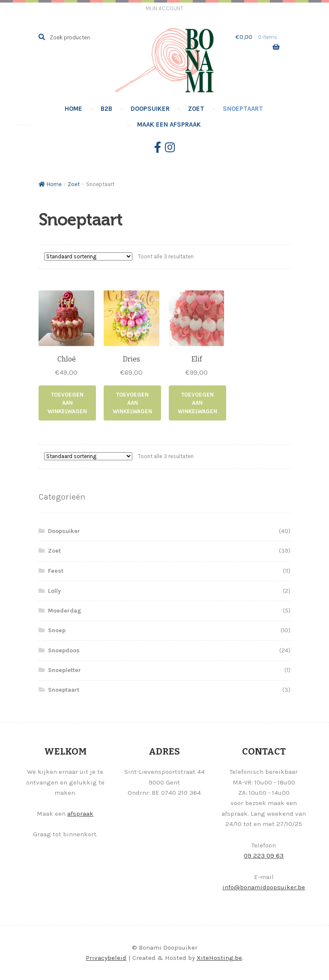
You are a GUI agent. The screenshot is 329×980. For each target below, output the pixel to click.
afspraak (80, 814)
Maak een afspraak (169, 124)
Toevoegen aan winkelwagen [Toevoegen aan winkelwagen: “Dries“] (132, 403)
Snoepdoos (64, 650)
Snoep (57, 630)
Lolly (54, 591)
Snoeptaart (243, 109)
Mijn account (164, 8)
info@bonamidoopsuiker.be (264, 887)
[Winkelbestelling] (88, 256)
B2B (106, 109)
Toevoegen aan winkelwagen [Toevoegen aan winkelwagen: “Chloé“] (67, 403)
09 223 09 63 (264, 856)
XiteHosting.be (219, 958)
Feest (56, 571)
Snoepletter (64, 670)
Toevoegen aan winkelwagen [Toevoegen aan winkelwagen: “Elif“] (197, 403)
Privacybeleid (106, 958)
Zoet (196, 109)
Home (73, 109)
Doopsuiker (150, 109)
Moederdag (65, 611)
